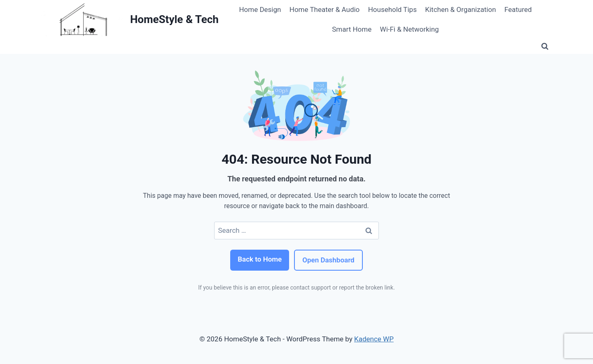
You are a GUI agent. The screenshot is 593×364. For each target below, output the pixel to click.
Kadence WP (374, 339)
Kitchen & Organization (460, 9)
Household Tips (392, 9)
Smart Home (352, 29)
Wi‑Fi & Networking (410, 29)
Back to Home (260, 259)
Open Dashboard (328, 260)
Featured (518, 9)
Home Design (260, 9)
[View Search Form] (545, 46)
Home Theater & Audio (325, 9)
